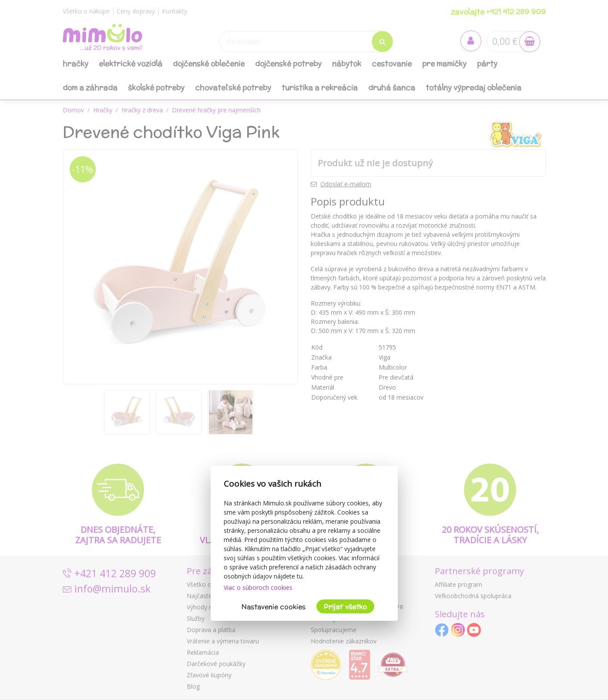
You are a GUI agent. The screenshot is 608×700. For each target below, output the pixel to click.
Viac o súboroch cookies (258, 587)
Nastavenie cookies (274, 607)
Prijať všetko (345, 607)
